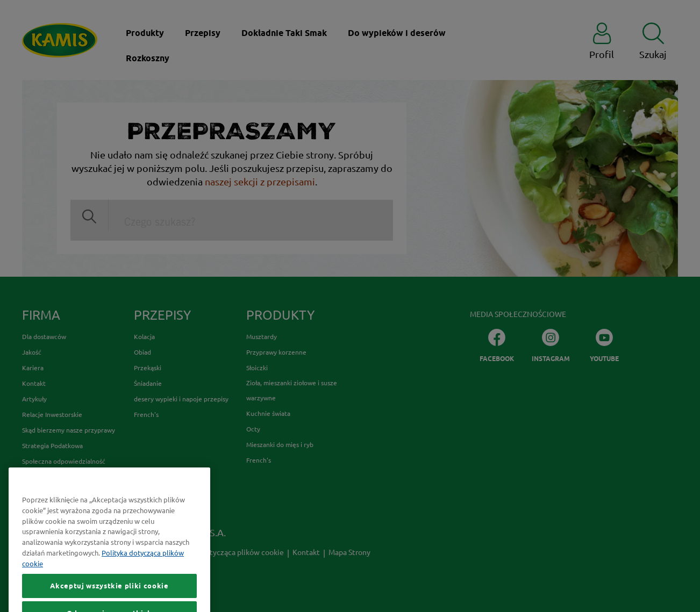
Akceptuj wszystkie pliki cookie (109, 600)
